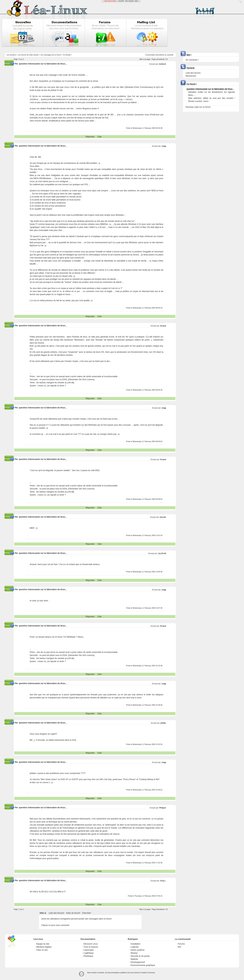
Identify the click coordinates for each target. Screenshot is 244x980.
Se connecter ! (192, 60)
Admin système (138, 950)
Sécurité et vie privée (140, 956)
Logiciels (135, 947)
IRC (180, 947)
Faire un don (42, 950)
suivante (170, 55)
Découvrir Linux (91, 944)
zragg (164, 146)
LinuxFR (121, 1)
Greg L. (163, 881)
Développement (138, 962)
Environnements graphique (143, 965)
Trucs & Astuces (91, 947)
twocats (163, 517)
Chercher (86, 913)
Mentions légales (44, 947)
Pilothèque (88, 956)
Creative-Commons (148, 973)
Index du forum (73, 913)
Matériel (134, 959)
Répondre (90, 137)
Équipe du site (43, 944)
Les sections (11, 55)
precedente (160, 55)
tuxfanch (162, 64)
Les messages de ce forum (51, 55)
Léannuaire (89, 950)
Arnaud (163, 326)
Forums (181, 944)
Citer (100, 137)
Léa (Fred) (162, 553)
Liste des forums (56, 913)
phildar (163, 723)
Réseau (134, 953)
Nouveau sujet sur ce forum (198, 107)
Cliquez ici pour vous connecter (55, 925)
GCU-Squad (129, 1)
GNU (136, 1)
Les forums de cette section (28, 55)
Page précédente (158, 59)
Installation (135, 944)
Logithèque (89, 953)
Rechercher (191, 76)
